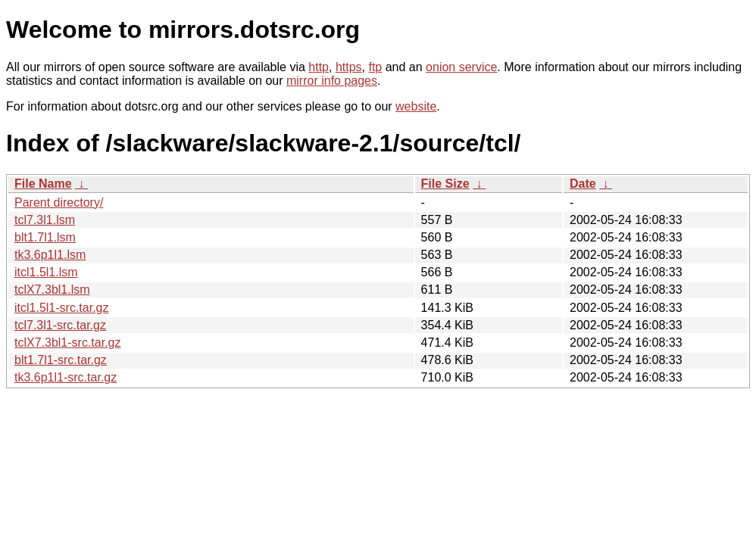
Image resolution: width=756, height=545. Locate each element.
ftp (375, 67)
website (416, 106)
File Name (43, 184)
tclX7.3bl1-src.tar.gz (68, 343)
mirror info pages (332, 81)
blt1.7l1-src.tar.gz (61, 360)
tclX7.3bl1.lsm (52, 290)
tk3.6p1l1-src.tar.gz (66, 377)
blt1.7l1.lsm (45, 237)
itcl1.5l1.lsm (46, 272)
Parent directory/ (59, 202)
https (349, 67)
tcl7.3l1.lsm (45, 220)
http (319, 67)
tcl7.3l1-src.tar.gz (60, 325)
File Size (445, 184)
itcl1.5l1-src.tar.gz (61, 308)
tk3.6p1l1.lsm (50, 255)
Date (583, 184)
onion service (461, 67)
